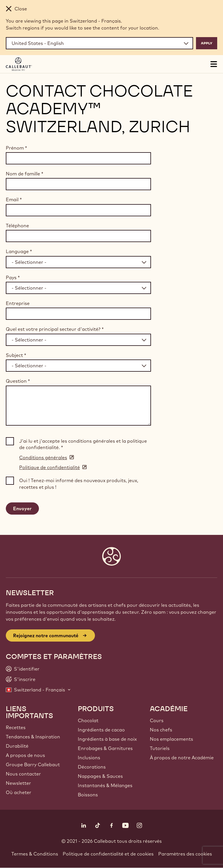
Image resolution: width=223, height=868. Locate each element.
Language (19, 251)
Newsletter (18, 783)
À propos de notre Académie (182, 758)
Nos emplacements (171, 739)
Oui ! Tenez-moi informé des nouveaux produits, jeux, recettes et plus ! (79, 484)
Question (18, 381)
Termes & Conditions (35, 854)
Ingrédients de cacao (101, 730)
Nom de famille (25, 174)
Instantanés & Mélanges (105, 785)
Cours (157, 720)
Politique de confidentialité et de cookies (108, 854)
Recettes (16, 727)
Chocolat (88, 720)
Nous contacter (23, 774)
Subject (16, 355)
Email (14, 199)
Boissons (88, 795)
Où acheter (19, 792)
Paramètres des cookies (185, 854)
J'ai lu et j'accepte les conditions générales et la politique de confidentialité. (83, 444)
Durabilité (17, 746)
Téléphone (17, 226)
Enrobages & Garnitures (105, 748)
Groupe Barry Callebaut (33, 765)
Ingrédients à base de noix (107, 739)
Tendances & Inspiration (33, 737)
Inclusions (89, 758)
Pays (13, 277)
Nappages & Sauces (100, 776)
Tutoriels (160, 748)
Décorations (92, 767)
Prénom (16, 148)
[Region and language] (99, 43)
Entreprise (18, 303)
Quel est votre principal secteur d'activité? (55, 329)
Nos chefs (161, 730)
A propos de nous (25, 755)
